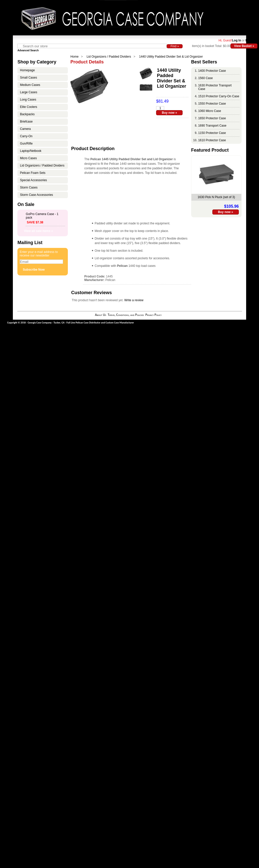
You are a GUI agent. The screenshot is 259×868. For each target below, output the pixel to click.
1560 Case (206, 78)
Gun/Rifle (26, 144)
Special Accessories (33, 180)
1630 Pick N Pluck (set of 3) (216, 197)
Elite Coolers (28, 107)
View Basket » (244, 46)
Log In (237, 40)
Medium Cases (30, 85)
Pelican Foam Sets (33, 173)
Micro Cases (28, 158)
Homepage (27, 70)
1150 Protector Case (212, 133)
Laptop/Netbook (31, 151)
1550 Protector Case (212, 104)
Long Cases (28, 100)
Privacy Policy (153, 315)
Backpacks (27, 114)
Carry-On (26, 136)
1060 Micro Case (210, 111)
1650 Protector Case (212, 118)
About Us (100, 315)
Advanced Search (28, 50)
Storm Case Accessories (36, 195)
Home (74, 57)
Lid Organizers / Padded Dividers (109, 57)
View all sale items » (38, 231)
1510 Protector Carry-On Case (219, 96)
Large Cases (28, 92)
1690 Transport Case (212, 126)
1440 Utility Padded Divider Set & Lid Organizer (171, 57)
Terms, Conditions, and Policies (126, 315)
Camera (25, 129)
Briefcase (26, 122)
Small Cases (28, 78)
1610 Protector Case (212, 140)
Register (251, 40)
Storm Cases (29, 187)
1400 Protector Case (212, 71)
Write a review (134, 300)
